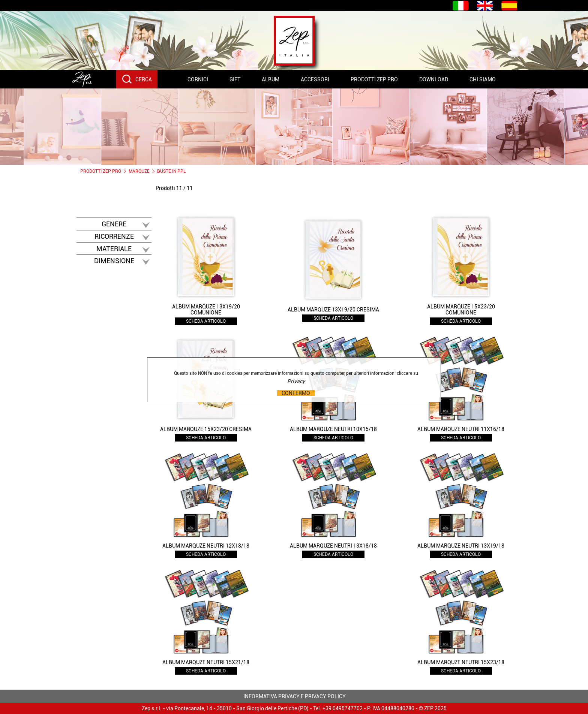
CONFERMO (296, 393)
